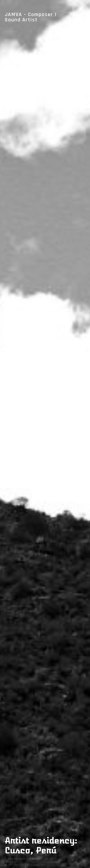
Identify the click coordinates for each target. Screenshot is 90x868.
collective (40, 859)
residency (16, 865)
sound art (38, 865)
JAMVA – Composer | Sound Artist (31, 17)
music (58, 859)
